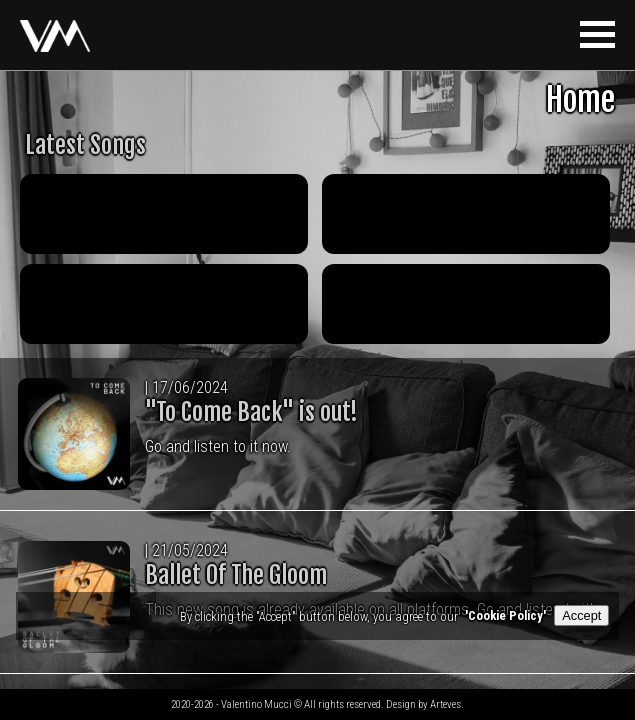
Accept (581, 615)
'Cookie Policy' (505, 615)
